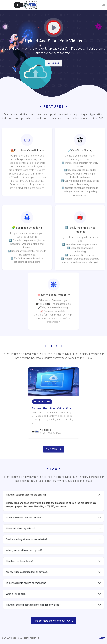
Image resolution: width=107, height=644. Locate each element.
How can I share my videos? (29, 534)
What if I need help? (26, 583)
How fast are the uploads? (28, 558)
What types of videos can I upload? (31, 550)
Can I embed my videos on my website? (33, 542)
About (102, 638)
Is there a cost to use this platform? (32, 526)
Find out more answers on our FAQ (54, 621)
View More (54, 458)
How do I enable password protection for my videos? (38, 591)
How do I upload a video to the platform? (34, 509)
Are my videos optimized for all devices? (34, 567)
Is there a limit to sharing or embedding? (34, 575)
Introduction (42, 411)
